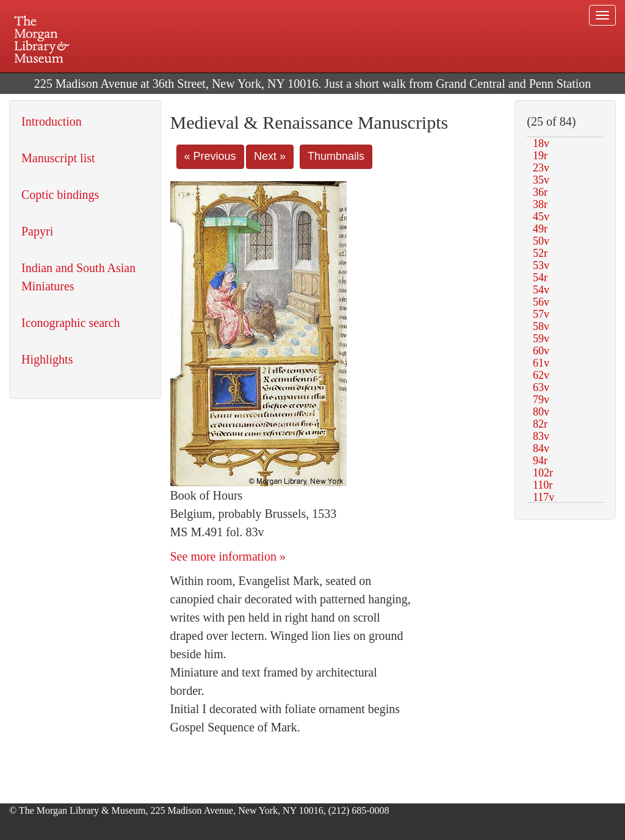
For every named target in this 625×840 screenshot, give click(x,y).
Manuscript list (58, 158)
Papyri (37, 231)
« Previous (210, 156)
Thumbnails (336, 156)
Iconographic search (71, 323)
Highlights (47, 359)
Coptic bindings (60, 195)
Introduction (52, 121)
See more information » (228, 556)
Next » (270, 156)
